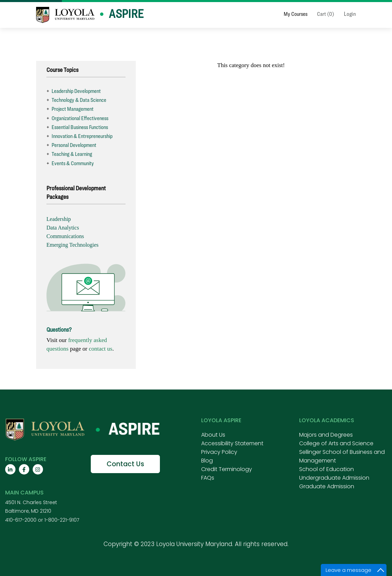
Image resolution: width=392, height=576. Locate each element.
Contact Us (125, 464)
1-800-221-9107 (62, 520)
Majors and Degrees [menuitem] (326, 435)
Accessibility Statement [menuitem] (232, 443)
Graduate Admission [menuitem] (327, 486)
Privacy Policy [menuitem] (219, 452)
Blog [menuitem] (207, 461)
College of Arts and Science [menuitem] (336, 443)
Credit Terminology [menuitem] (227, 469)
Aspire (126, 13)
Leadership (59, 219)
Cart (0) (326, 14)
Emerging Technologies (73, 245)
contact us (100, 349)
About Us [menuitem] (213, 435)
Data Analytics (63, 228)
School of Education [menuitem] (326, 469)
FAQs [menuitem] (208, 478)
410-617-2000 (21, 520)
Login (350, 14)
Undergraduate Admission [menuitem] (334, 478)
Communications (65, 236)
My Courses (296, 14)
